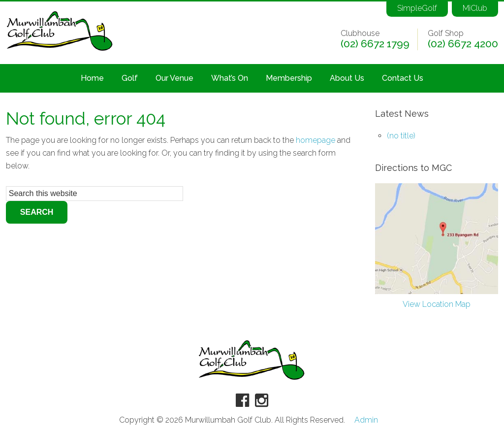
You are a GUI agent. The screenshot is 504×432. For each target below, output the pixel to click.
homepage (315, 140)
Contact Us (403, 78)
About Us (347, 78)
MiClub (474, 8)
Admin (366, 420)
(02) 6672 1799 (375, 43)
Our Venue (174, 78)
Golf (130, 78)
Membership (289, 78)
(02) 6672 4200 (463, 43)
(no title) (401, 136)
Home (92, 78)
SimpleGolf (414, 8)
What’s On (230, 78)
